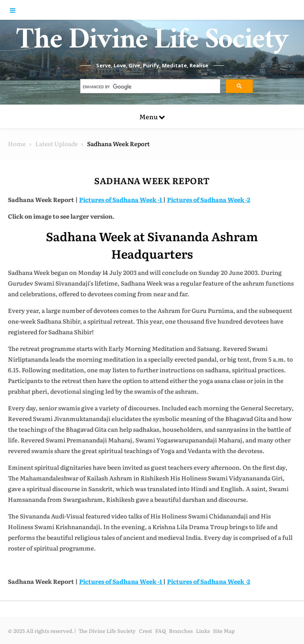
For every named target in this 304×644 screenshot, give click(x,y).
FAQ (161, 631)
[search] (150, 87)
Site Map (224, 631)
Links (203, 631)
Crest (145, 631)
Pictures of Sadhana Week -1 (121, 199)
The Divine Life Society (152, 44)
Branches (181, 631)
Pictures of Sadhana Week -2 (209, 199)
